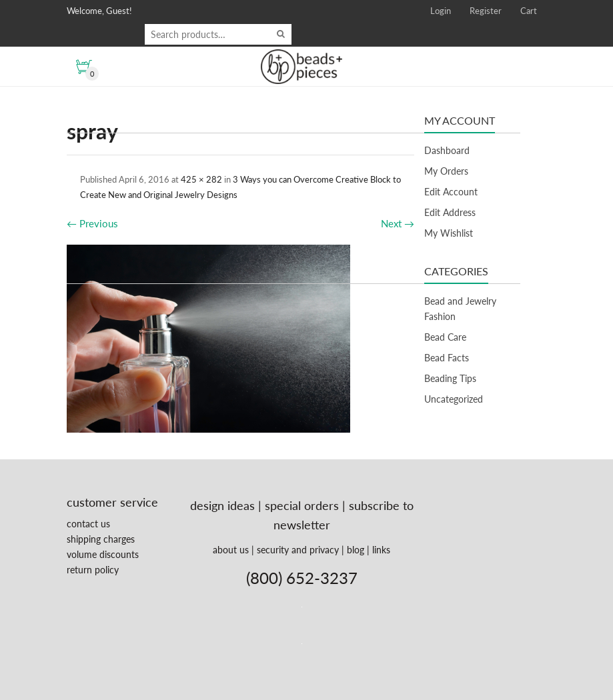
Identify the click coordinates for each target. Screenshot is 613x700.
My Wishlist (449, 233)
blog (356, 550)
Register (486, 11)
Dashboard (447, 150)
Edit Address (450, 212)
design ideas (222, 505)
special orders (302, 505)
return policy (93, 570)
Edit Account (451, 192)
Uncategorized (454, 399)
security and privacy (298, 550)
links (381, 550)
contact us (88, 524)
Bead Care (445, 337)
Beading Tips (450, 378)
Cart (529, 11)
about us (231, 550)
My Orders (446, 171)
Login (441, 11)
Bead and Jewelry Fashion (460, 309)
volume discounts (103, 554)
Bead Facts (447, 358)
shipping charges (101, 539)
